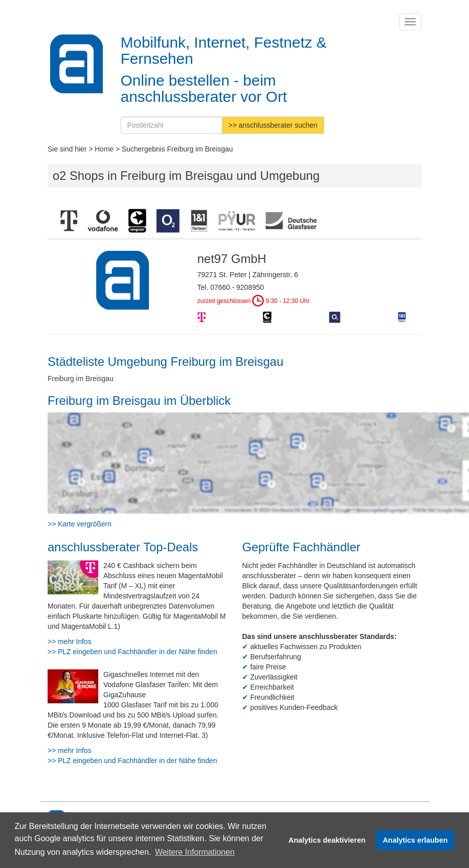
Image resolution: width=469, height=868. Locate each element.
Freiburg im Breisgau (81, 379)
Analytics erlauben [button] (415, 840)
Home (104, 149)
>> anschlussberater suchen (273, 125)
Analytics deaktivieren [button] (327, 840)
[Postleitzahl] (171, 125)
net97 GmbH (232, 259)
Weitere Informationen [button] (195, 852)
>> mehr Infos (69, 641)
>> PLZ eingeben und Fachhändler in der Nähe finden (132, 652)
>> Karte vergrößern (80, 524)
